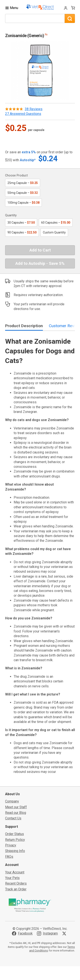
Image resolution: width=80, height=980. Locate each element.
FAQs (9, 857)
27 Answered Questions (23, 114)
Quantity (11, 215)
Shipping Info (15, 851)
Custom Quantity (54, 232)
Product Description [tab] (24, 326)
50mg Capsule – (23, 193)
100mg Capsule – (23, 203)
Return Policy (15, 840)
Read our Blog (16, 813)
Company (12, 801)
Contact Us (13, 818)
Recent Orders (16, 883)
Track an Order (16, 889)
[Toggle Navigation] (12, 8)
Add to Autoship (40, 263)
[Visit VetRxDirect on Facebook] (22, 933)
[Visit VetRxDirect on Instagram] (47, 933)
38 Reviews (34, 109)
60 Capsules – (56, 223)
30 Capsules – (21, 223)
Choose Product (16, 175)
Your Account (15, 872)
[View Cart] (73, 8)
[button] (40, 71)
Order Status (15, 834)
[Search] (70, 18)
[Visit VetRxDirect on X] (65, 933)
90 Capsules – (22, 232)
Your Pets (12, 878)
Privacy (11, 845)
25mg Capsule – (23, 183)
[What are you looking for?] (35, 18)
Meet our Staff (16, 807)
